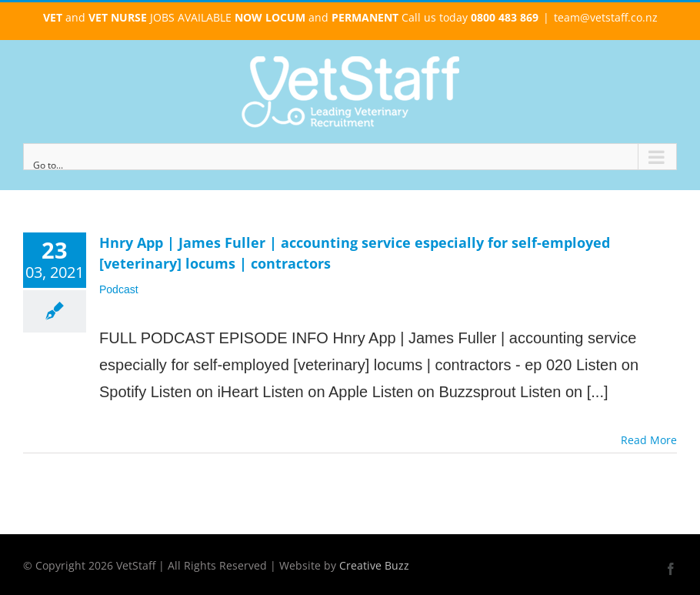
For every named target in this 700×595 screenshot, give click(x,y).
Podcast (119, 289)
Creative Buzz (374, 565)
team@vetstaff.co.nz (606, 17)
